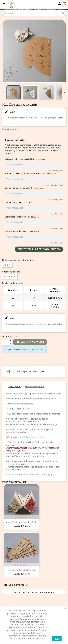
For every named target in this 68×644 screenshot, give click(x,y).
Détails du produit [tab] (35, 386)
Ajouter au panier (30, 342)
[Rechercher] (34, 13)
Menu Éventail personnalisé (22, 570)
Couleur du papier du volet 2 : (19, 202)
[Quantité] (5, 342)
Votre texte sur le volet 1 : (22, 217)
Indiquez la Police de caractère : (25, 159)
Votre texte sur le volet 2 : (22, 231)
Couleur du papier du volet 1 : (24, 188)
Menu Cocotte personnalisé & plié (22, 522)
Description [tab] (15, 386)
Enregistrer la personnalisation (39, 249)
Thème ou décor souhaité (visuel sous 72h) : (31, 173)
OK (57, 638)
